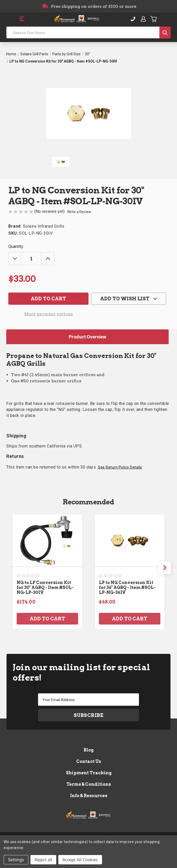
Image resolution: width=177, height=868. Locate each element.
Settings (16, 860)
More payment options (49, 314)
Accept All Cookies (80, 860)
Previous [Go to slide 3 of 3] (12, 568)
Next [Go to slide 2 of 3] (165, 568)
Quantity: (16, 246)
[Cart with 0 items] (154, 19)
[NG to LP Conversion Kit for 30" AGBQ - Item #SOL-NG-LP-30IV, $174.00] (47, 541)
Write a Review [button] (79, 212)
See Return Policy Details (120, 467)
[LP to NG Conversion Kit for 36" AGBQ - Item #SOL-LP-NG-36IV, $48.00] (130, 541)
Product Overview (87, 337)
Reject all (43, 860)
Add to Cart (47, 619)
